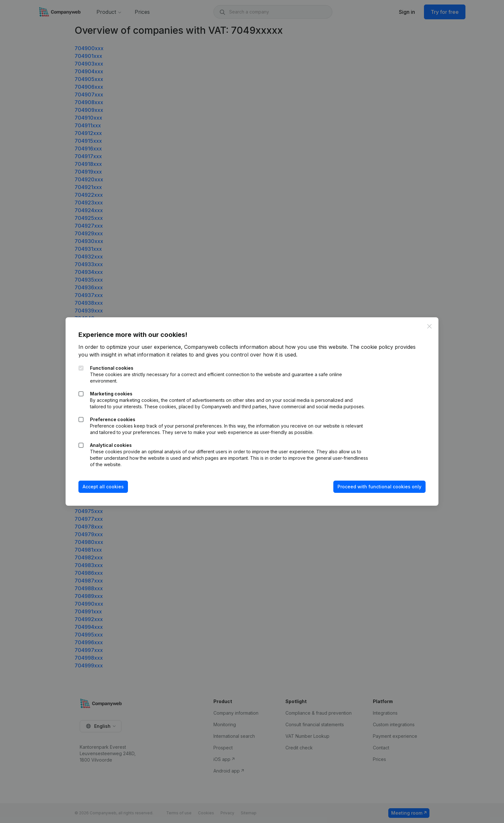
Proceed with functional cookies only (379, 487)
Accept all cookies (103, 487)
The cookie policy (371, 347)
